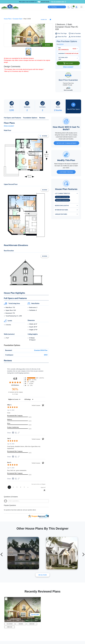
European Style (18, 19)
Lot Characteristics (62, 194)
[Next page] (28, 488)
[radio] (35, 378)
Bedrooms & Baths (62, 206)
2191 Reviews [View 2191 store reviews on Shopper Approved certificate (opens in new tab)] (17, 385)
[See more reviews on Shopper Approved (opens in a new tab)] (19, 433)
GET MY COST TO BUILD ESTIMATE (66, 143)
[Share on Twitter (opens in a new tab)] (16, 433)
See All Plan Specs (73, 107)
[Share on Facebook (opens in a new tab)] (13, 433)
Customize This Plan (66, 172)
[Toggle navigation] (81, 7)
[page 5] (24, 488)
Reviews (42, 118)
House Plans (8, 19)
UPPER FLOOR (10, 629)
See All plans (43, 575)
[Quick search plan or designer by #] (57, 7)
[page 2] (13, 488)
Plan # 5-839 (35, 615)
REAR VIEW (21, 625)
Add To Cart (68, 64)
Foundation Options (30, 118)
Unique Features (61, 214)
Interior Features (62, 210)
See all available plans (59, 2)
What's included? (9, 126)
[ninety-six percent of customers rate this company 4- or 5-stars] (15, 391)
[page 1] (9, 488)
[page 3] (17, 488)
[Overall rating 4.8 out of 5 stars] (15, 383)
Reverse (47, 45)
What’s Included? (68, 67)
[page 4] (21, 488)
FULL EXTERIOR (10, 625)
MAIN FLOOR (32, 625)
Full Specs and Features (12, 118)
